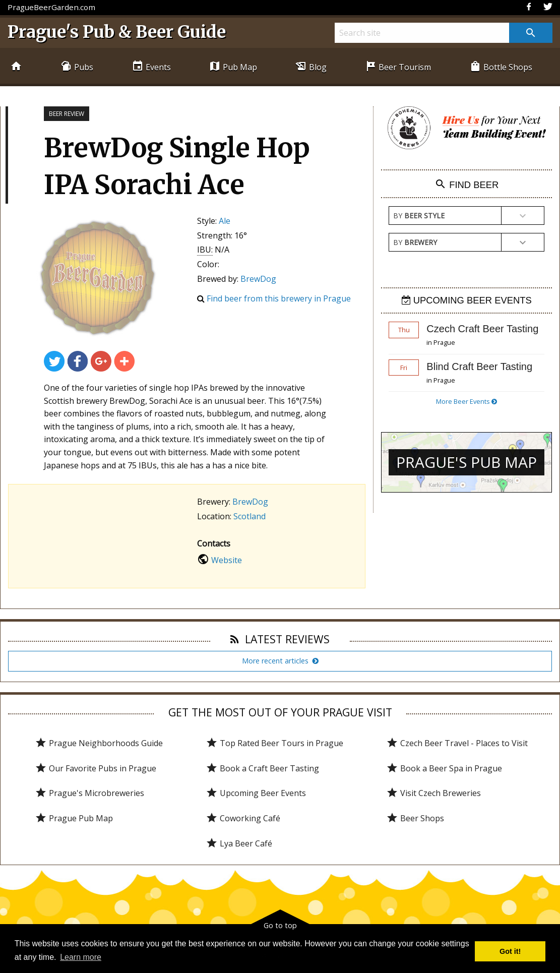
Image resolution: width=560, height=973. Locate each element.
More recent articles (280, 661)
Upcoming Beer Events (256, 793)
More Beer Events (466, 401)
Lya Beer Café (239, 843)
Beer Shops (415, 818)
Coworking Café (243, 818)
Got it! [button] (510, 951)
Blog (311, 67)
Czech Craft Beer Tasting (482, 329)
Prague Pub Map (74, 818)
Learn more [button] (81, 957)
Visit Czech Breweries (433, 793)
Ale (225, 221)
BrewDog (258, 279)
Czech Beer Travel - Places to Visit (457, 743)
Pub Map (233, 67)
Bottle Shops (501, 67)
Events (151, 67)
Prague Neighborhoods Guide (99, 743)
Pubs (77, 67)
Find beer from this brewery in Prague (279, 298)
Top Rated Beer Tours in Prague (274, 743)
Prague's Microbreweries (89, 793)
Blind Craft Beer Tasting (479, 367)
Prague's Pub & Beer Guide (117, 32)
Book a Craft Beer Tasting (262, 768)
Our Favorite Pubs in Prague (96, 768)
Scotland (250, 516)
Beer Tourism (398, 67)
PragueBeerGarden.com (51, 7)
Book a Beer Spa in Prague (444, 768)
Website (227, 560)
